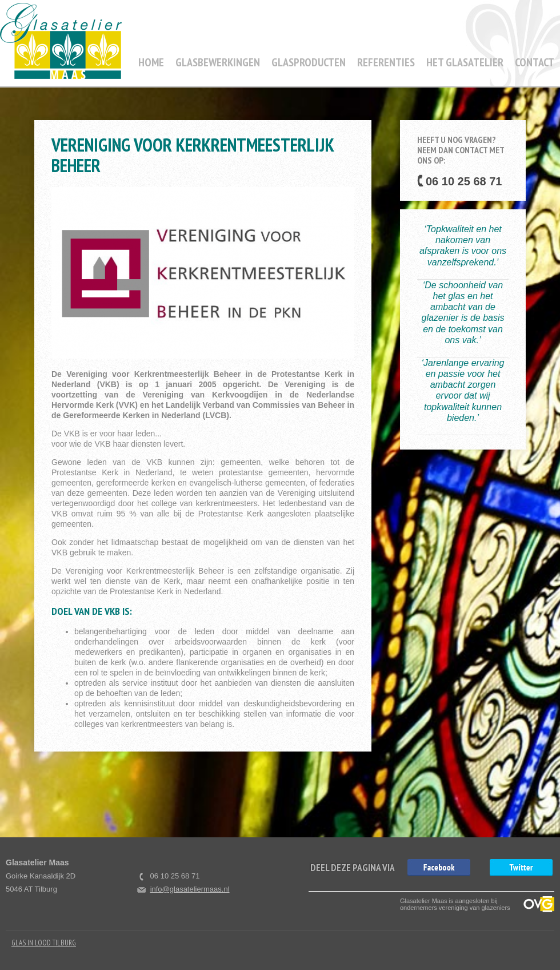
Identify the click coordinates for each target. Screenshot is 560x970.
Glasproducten (309, 62)
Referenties (386, 62)
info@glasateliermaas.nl (190, 889)
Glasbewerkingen (218, 62)
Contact (535, 62)
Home (151, 62)
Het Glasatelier (465, 62)
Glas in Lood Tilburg (44, 943)
